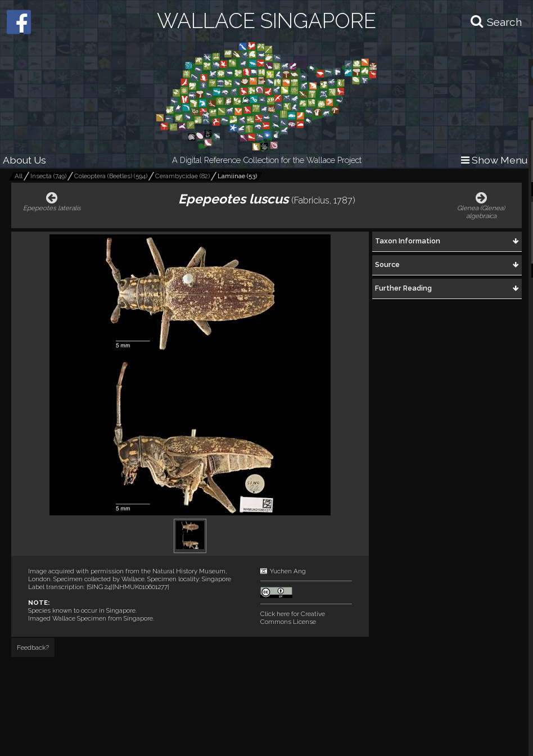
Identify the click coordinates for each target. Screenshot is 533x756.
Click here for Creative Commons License (293, 618)
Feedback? (33, 648)
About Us (24, 160)
